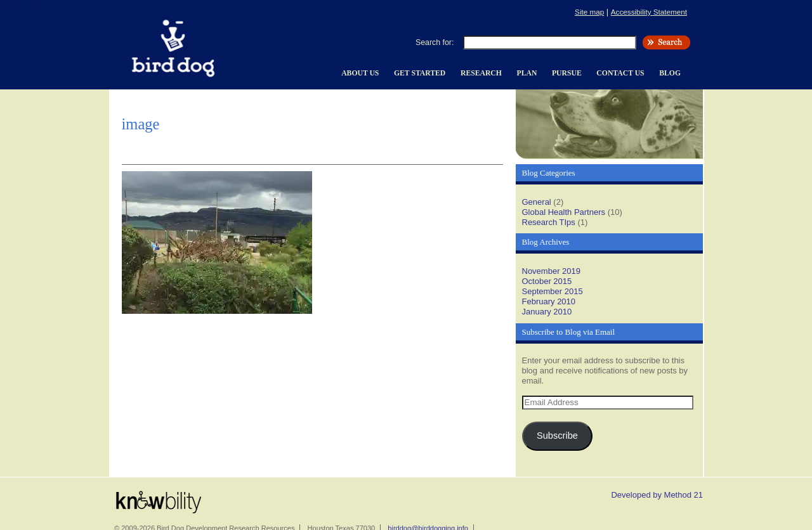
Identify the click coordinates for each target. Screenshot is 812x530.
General (537, 202)
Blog (670, 73)
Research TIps (549, 222)
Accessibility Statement (649, 12)
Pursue (567, 73)
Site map (589, 12)
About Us (360, 73)
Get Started (420, 73)
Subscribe (557, 436)
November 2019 (552, 271)
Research (481, 73)
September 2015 (553, 291)
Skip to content (27, 5)
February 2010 (549, 301)
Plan (527, 73)
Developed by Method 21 (657, 495)
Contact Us (620, 73)
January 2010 (547, 312)
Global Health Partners (564, 212)
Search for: (435, 42)
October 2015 (547, 281)
